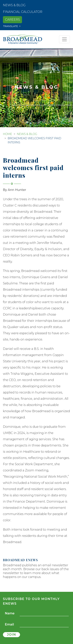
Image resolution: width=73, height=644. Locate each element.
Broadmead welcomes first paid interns (34, 140)
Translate (11, 26)
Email (9, 624)
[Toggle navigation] (64, 39)
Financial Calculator (23, 12)
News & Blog (14, 5)
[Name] (44, 614)
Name (10, 613)
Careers (12, 20)
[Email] (44, 625)
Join (11, 635)
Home (7, 134)
